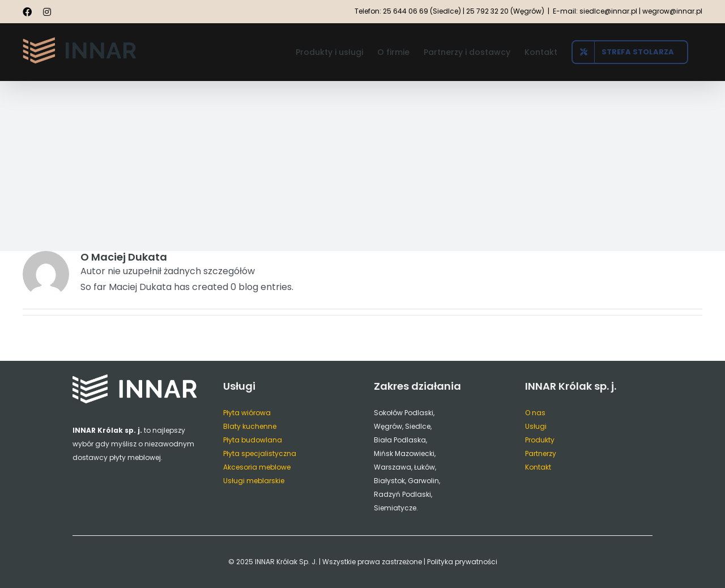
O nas (535, 413)
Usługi (536, 426)
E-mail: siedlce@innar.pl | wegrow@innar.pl (628, 11)
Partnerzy (541, 453)
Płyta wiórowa (247, 413)
